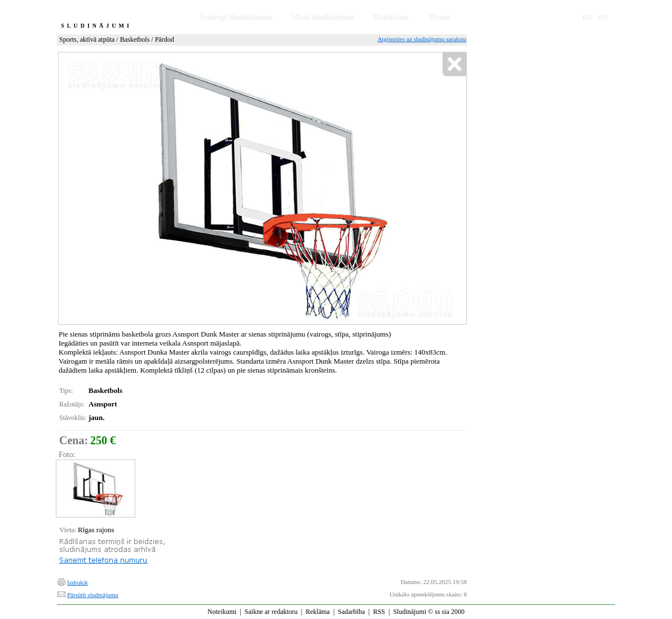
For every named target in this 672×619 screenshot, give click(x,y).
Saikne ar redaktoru (271, 612)
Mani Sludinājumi (322, 17)
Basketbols (135, 39)
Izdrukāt (78, 582)
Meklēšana (391, 17)
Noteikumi (222, 612)
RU (588, 17)
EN (603, 17)
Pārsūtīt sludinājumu (93, 595)
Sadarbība (351, 612)
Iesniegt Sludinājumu (236, 17)
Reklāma (318, 612)
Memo (439, 17)
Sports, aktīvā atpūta (87, 39)
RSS (379, 612)
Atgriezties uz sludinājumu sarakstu (422, 39)
